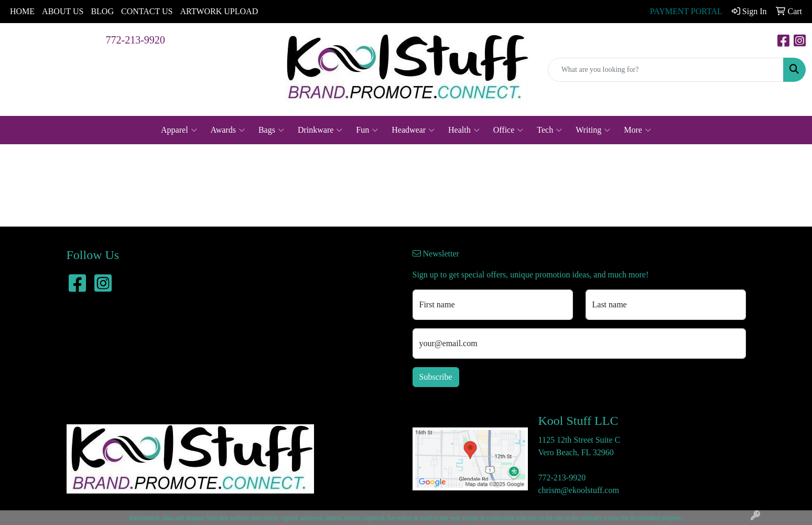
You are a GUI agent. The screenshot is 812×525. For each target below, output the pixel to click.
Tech (549, 130)
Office (508, 130)
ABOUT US (63, 11)
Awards (228, 130)
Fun (367, 130)
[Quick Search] (666, 70)
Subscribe (436, 377)
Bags (271, 130)
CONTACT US (147, 11)
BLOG (102, 11)
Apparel (179, 130)
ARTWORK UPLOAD (219, 11)
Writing (593, 130)
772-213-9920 (136, 40)
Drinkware (320, 130)
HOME (22, 11)
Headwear (413, 130)
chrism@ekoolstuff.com (579, 490)
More (637, 130)
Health (464, 130)
